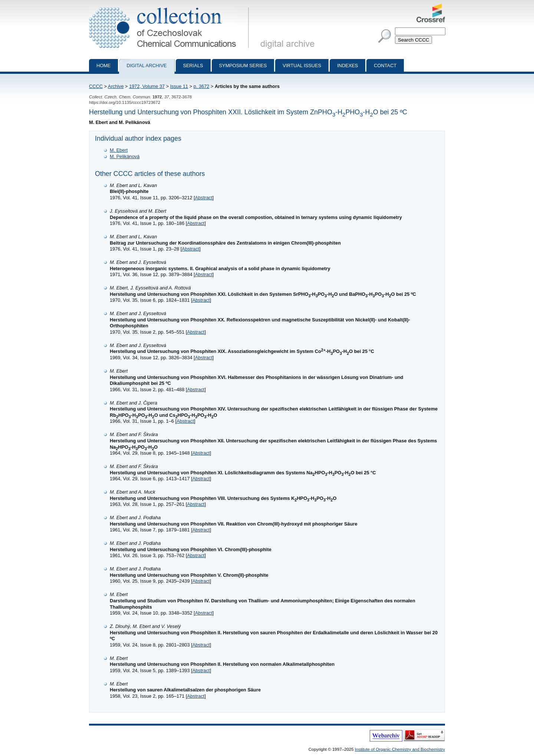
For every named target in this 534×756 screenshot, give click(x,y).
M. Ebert (119, 150)
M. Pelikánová (125, 156)
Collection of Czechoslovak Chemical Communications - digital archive (170, 7)
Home (103, 66)
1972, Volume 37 (147, 86)
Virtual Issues (302, 66)
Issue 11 (179, 86)
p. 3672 (202, 86)
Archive (116, 86)
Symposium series (243, 66)
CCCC (96, 86)
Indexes (347, 66)
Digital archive (146, 66)
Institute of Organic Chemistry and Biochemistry (400, 749)
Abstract (204, 198)
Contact (385, 66)
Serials (193, 66)
